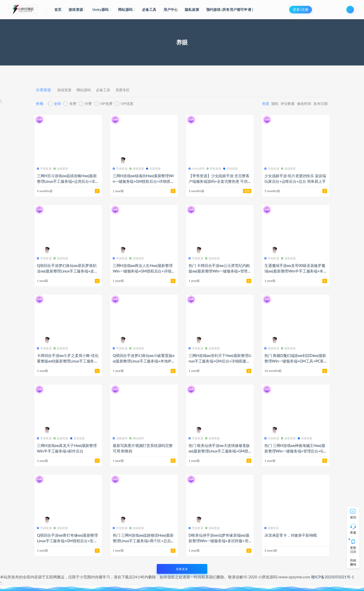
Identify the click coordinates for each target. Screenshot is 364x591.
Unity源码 (197, 168)
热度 (248, 104)
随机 (260, 104)
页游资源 (153, 168)
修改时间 (297, 104)
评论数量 (277, 104)
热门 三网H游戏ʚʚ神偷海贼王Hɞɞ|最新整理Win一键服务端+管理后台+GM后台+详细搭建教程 (295, 451)
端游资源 (288, 348)
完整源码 (120, 438)
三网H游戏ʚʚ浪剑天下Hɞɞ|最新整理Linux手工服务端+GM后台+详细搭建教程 (220, 361)
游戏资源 (66, 90)
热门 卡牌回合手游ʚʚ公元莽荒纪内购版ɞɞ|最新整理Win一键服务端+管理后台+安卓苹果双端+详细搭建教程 (219, 271)
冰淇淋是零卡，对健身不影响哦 (291, 535)
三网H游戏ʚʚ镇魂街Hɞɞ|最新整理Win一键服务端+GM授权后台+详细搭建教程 (143, 181)
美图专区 (135, 90)
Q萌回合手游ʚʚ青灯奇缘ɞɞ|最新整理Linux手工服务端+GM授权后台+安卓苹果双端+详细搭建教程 (67, 541)
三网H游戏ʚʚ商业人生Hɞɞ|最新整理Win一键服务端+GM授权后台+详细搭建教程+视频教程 (144, 271)
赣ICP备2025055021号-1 (333, 577)
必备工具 (112, 90)
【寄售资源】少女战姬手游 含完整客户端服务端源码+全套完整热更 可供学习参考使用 (219, 181)
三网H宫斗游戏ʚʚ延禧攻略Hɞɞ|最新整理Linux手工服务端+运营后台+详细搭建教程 (68, 181)
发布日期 (317, 104)
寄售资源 (214, 168)
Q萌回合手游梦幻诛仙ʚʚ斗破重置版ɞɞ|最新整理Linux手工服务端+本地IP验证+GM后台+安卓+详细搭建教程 (144, 361)
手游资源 (44, 168)
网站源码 (89, 90)
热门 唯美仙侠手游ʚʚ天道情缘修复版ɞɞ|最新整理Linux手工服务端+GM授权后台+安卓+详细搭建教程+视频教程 (220, 451)
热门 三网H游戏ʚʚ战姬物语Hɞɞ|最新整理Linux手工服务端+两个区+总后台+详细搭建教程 (144, 541)
